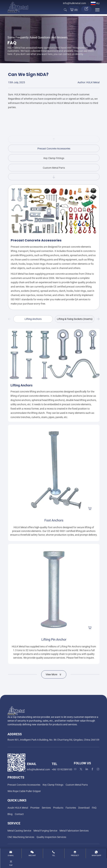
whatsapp (96, 855)
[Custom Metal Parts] (77, 785)
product (75, 855)
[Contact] (19, 814)
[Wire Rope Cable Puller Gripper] (24, 791)
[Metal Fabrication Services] (74, 831)
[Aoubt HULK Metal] (18, 808)
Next (98, 319)
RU (95, 3)
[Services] (46, 808)
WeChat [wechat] (32, 855)
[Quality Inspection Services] (51, 837)
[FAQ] (94, 808)
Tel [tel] (54, 855)
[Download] (84, 808)
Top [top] (11, 865)
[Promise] (35, 808)
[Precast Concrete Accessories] (24, 785)
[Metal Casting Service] (19, 831)
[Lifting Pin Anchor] (54, 589)
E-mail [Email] (11, 855)
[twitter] (81, 769)
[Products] (58, 808)
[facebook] (92, 769)
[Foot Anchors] (54, 470)
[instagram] (98, 769)
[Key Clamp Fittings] (53, 785)
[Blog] (10, 814)
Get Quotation (86, 9)
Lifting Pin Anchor (54, 639)
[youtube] (75, 769)
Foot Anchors (54, 520)
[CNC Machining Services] (21, 837)
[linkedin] (87, 769)
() (74, 10)
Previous (9, 319)
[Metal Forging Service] (45, 831)
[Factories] (71, 808)
